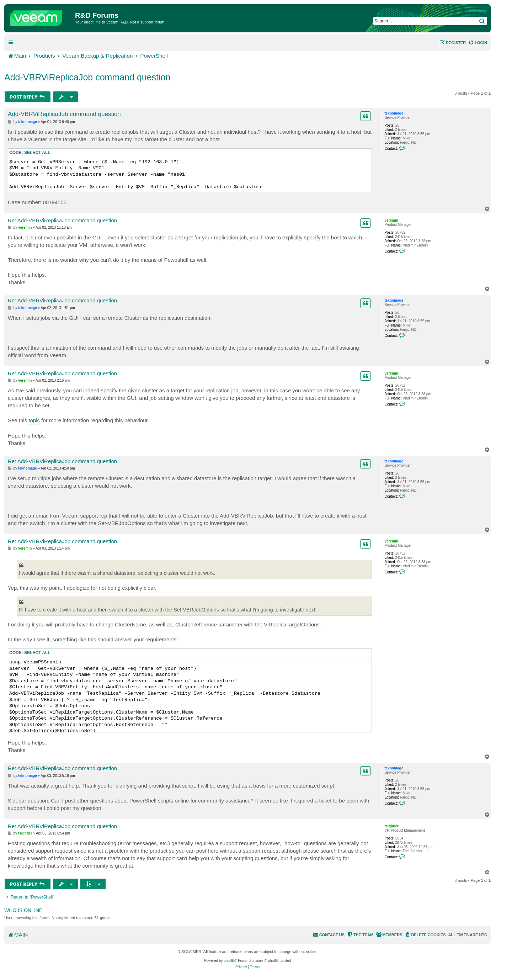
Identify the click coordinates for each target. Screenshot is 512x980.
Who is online (23, 910)
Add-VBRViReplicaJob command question (87, 77)
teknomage (394, 113)
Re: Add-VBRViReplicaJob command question (62, 220)
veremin (391, 220)
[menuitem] (478, 43)
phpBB (229, 961)
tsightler (391, 826)
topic (34, 420)
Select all (37, 153)
